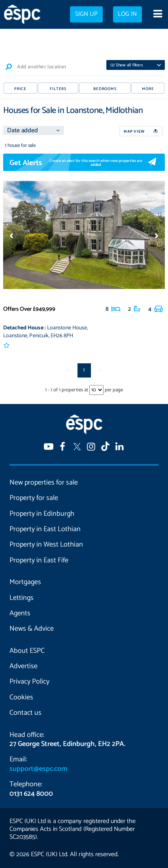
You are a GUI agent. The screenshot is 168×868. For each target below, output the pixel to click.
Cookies (21, 697)
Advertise (24, 666)
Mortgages (25, 582)
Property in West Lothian (46, 545)
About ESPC (27, 651)
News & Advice (32, 629)
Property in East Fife (39, 560)
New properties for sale (44, 483)
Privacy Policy (29, 682)
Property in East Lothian (45, 529)
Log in (127, 14)
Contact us (25, 713)
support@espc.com (38, 769)
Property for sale (34, 498)
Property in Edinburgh (42, 514)
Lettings (22, 598)
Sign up (86, 14)
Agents (20, 613)
